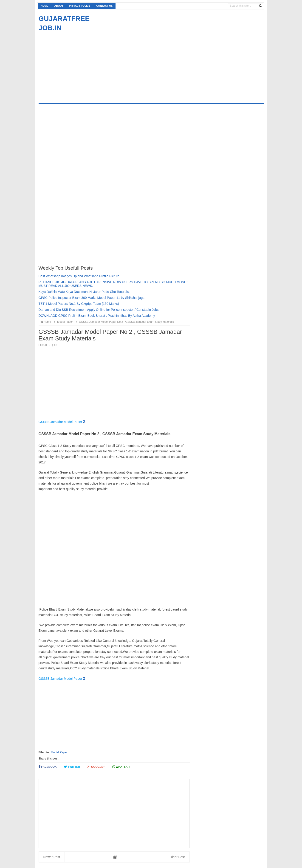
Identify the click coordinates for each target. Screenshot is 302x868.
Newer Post (52, 857)
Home (45, 6)
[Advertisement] (77, 65)
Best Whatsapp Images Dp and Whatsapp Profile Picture (79, 276)
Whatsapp (122, 767)
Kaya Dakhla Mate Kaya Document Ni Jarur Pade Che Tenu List (84, 292)
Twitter (72, 767)
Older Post (177, 857)
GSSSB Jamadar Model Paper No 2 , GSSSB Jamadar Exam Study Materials (124, 322)
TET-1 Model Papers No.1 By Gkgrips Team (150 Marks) (79, 304)
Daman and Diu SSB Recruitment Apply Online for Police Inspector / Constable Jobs (99, 310)
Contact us (104, 6)
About (59, 6)
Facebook (48, 767)
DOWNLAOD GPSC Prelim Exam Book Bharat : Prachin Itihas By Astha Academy (97, 316)
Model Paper (59, 752)
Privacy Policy (80, 6)
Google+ (96, 767)
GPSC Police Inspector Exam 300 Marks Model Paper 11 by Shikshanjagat (92, 298)
